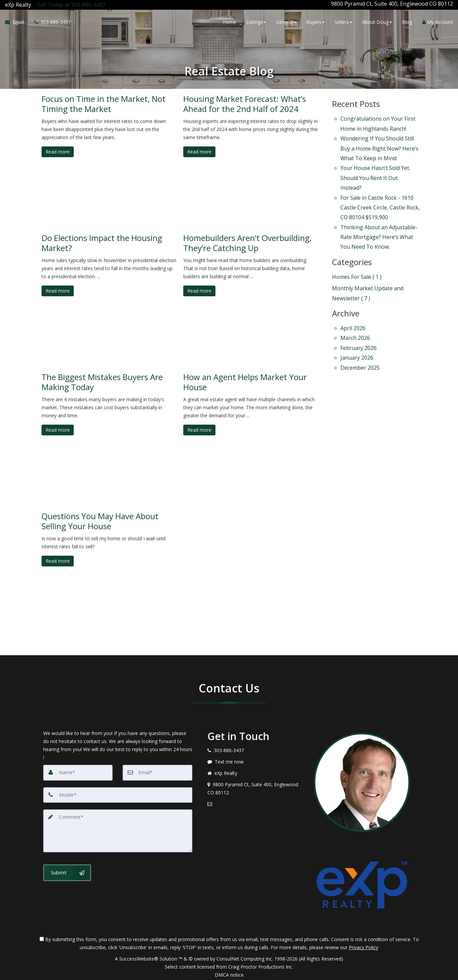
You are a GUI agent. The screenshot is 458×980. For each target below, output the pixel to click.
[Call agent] (68, 4)
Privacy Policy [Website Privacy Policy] (364, 945)
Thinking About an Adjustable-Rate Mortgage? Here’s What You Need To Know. (379, 207)
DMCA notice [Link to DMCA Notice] (229, 972)
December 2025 (360, 318)
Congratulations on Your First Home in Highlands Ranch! (378, 119)
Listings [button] (256, 21)
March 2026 (355, 295)
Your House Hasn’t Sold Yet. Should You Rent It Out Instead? (375, 162)
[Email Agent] (17, 21)
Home (230, 21)
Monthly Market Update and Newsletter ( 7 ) (368, 256)
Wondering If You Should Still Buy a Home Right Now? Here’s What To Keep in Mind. (379, 139)
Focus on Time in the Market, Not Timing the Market (104, 102)
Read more (58, 150)
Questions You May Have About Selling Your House (100, 519)
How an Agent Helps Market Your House (245, 380)
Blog (407, 21)
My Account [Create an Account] (438, 21)
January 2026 (357, 311)
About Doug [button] (377, 21)
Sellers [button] (343, 21)
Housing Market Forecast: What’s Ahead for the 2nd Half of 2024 (245, 102)
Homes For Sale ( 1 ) (357, 243)
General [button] (286, 21)
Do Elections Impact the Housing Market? (102, 241)
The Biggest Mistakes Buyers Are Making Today (102, 380)
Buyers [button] (315, 21)
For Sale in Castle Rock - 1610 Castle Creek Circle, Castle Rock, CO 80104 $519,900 (380, 185)
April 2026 (353, 288)
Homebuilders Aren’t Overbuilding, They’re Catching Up (247, 241)
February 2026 (358, 303)
